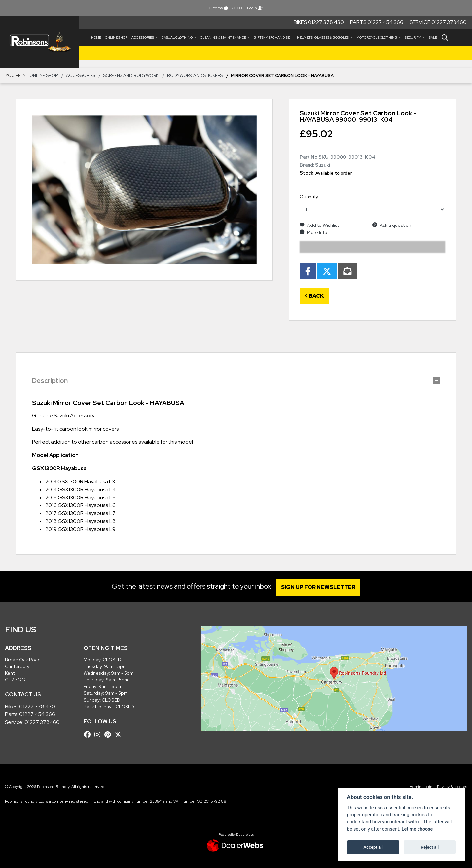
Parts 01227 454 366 (377, 22)
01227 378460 (42, 722)
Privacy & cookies (452, 787)
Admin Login (421, 787)
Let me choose (417, 829)
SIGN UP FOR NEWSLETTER (320, 587)
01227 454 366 (37, 714)
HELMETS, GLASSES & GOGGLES (323, 37)
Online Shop (116, 37)
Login (255, 8)
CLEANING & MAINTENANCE (223, 37)
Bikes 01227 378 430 (319, 22)
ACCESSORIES (143, 37)
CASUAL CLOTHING (178, 37)
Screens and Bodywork (131, 75)
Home (96, 37)
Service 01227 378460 (438, 22)
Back (314, 296)
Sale (433, 37)
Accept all (373, 847)
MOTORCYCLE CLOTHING (377, 37)
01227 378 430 (37, 706)
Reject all (430, 847)
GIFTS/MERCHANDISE (272, 37)
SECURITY (413, 37)
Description (50, 381)
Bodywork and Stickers (195, 75)
